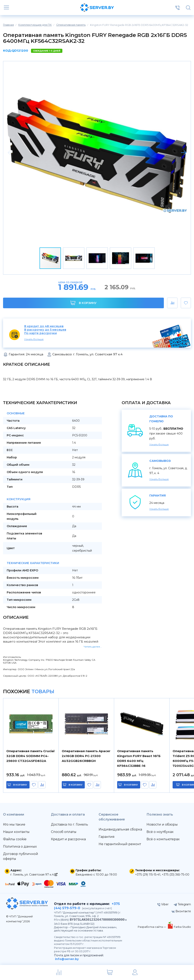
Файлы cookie (15, 839)
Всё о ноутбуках (160, 832)
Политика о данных (20, 846)
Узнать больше (34, 339)
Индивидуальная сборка (120, 829)
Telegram (182, 904)
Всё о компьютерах (163, 839)
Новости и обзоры (162, 824)
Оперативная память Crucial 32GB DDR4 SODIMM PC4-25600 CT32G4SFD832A (30, 756)
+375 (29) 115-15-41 (148, 875)
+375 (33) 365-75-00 (176, 875)
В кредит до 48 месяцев (44, 326)
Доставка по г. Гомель (69, 824)
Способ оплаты (64, 832)
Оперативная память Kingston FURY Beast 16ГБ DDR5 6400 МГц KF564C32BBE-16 (139, 758)
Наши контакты (16, 832)
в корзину (20, 785)
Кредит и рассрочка (68, 839)
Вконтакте (181, 911)
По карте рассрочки (41, 333)
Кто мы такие (14, 824)
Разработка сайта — (152, 927)
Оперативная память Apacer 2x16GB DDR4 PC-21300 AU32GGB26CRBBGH (86, 756)
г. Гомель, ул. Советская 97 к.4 (34, 875)
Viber (163, 904)
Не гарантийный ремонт (120, 844)
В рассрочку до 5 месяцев (45, 330)
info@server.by (67, 959)
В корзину (83, 303)
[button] (184, 153)
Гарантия (107, 837)
